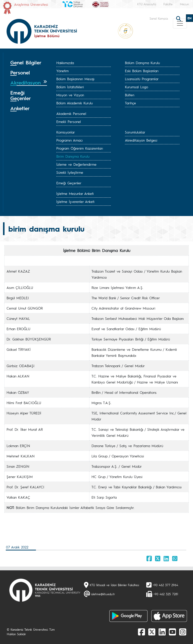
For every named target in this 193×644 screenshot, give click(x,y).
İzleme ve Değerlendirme (76, 164)
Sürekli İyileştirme (70, 172)
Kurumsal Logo (136, 87)
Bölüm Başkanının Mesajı (75, 79)
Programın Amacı (69, 140)
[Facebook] (141, 632)
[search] (179, 18)
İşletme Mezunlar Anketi (75, 193)
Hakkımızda (65, 63)
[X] (152, 632)
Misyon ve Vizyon (70, 95)
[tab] (29, 63)
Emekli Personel (69, 121)
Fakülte (168, 4)
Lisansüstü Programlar (142, 79)
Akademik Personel (71, 113)
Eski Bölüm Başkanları (142, 71)
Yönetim (62, 71)
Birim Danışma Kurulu (73, 156)
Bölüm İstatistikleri (70, 87)
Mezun (184, 4)
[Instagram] (183, 632)
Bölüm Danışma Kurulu (142, 63)
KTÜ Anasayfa (147, 4)
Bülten (130, 95)
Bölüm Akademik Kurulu (75, 103)
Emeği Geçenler (69, 183)
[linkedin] (162, 632)
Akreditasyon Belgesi (141, 140)
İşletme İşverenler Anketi (75, 201)
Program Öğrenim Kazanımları (80, 148)
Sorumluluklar (135, 132)
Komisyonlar (66, 132)
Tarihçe (130, 103)
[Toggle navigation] (180, 23)
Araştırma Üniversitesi (31, 4)
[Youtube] (172, 632)
